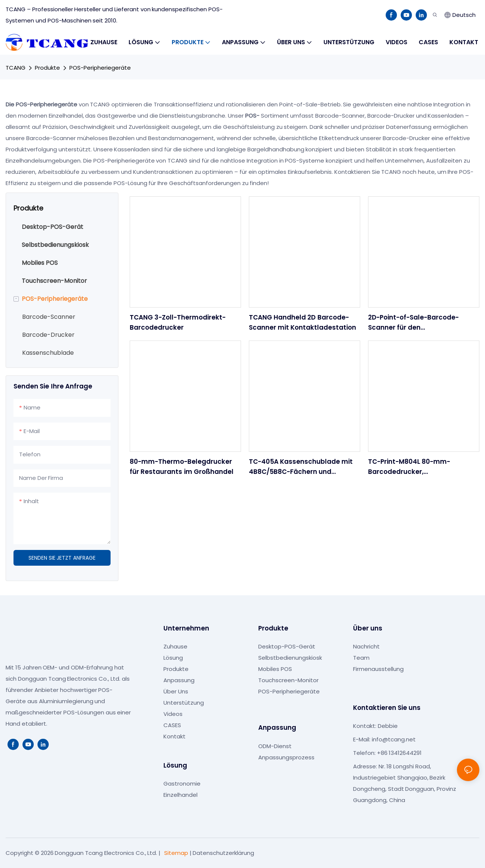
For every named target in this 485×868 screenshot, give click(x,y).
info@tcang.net (394, 739)
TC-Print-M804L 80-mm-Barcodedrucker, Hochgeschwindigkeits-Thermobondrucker (409, 467)
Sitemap (176, 853)
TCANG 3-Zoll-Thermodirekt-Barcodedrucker (178, 322)
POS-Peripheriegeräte (100, 68)
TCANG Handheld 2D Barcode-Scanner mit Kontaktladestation (303, 322)
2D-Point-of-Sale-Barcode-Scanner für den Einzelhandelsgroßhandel (413, 323)
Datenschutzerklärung (223, 853)
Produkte (47, 68)
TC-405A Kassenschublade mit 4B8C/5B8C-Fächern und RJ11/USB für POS (301, 467)
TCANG (16, 68)
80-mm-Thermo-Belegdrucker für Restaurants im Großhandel (182, 467)
